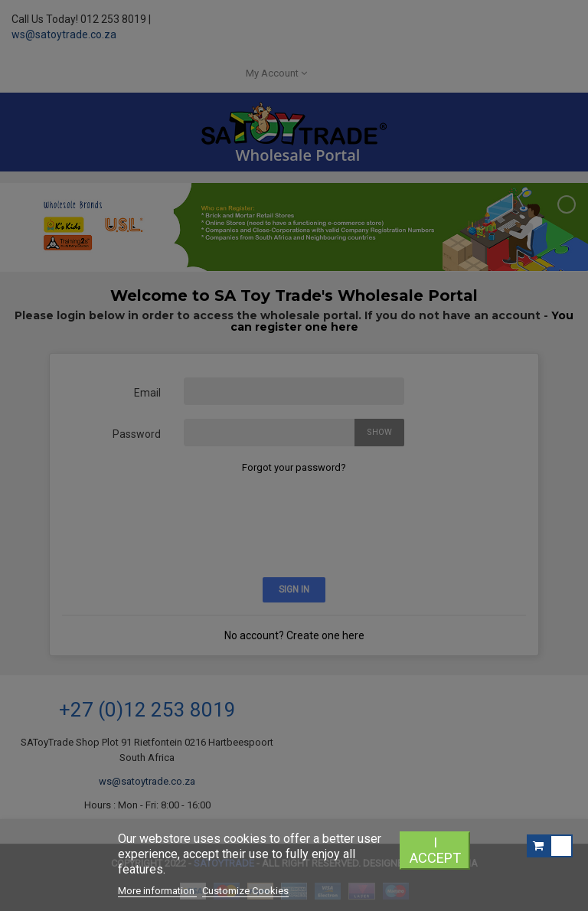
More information (157, 891)
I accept (435, 850)
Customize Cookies (245, 891)
